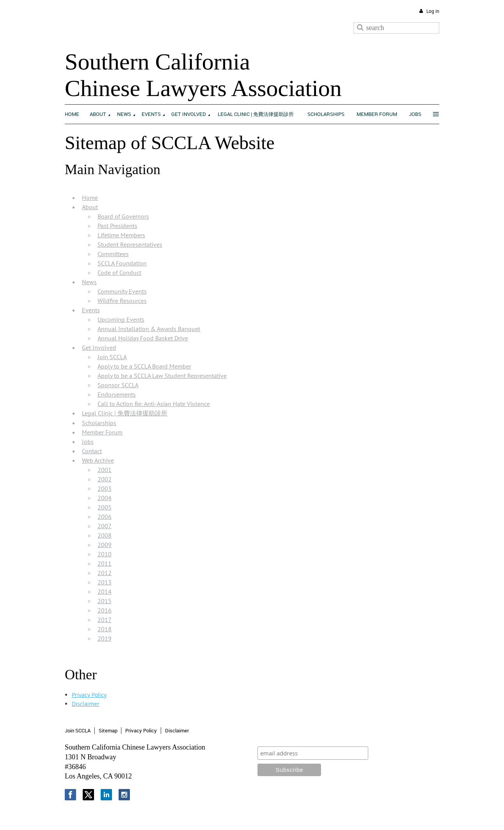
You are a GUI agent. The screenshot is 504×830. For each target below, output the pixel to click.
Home (90, 198)
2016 (105, 610)
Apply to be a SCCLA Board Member (144, 366)
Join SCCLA (112, 357)
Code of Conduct (119, 273)
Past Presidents (117, 226)
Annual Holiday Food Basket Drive (143, 338)
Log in (433, 11)
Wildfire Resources (122, 301)
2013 (105, 582)
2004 (105, 498)
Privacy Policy (89, 695)
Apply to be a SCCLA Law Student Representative (162, 376)
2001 (105, 470)
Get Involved (99, 347)
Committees (113, 254)
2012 (105, 573)
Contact (92, 451)
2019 (105, 638)
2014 (105, 591)
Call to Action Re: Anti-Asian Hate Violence (154, 404)
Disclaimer (86, 704)
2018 (105, 629)
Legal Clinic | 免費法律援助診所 (125, 413)
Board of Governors (123, 216)
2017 (105, 620)
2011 (105, 563)
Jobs (88, 442)
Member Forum (102, 432)
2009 (105, 545)
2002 (105, 479)
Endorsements (117, 394)
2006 (105, 517)
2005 (105, 507)
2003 (105, 488)
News (89, 282)
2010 (105, 554)
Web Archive (98, 460)
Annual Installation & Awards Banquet (149, 329)
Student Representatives (130, 244)
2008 (105, 535)
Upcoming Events (121, 319)
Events (91, 310)
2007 (105, 526)
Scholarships (99, 423)
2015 (105, 601)
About (90, 207)
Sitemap (108, 730)
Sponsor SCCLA (118, 385)
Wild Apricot (375, 815)
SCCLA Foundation (122, 263)
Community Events (122, 291)
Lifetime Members (121, 235)
